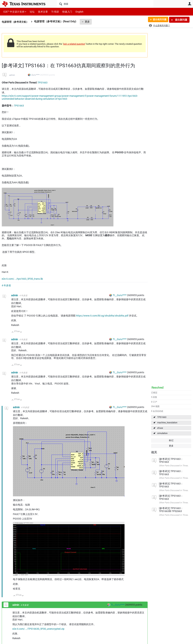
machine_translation (167, 423)
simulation (162, 433)
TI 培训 (52, 12)
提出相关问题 (159, 20)
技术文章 (40, 12)
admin (12, 75)
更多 (89, 22)
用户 (190, 4)
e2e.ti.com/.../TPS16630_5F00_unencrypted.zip (38, 629)
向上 (13, 332)
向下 (21, 332)
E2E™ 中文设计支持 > (14, 12)
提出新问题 (181, 20)
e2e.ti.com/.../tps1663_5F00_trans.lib (22, 279)
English (75, 12)
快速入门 (64, 12)
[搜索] (105, 4)
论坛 (30, 12)
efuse (160, 428)
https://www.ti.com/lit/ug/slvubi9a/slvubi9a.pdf (102, 316)
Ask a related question (74, 44)
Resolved (157, 388)
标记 (171, 440)
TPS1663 (162, 417)
